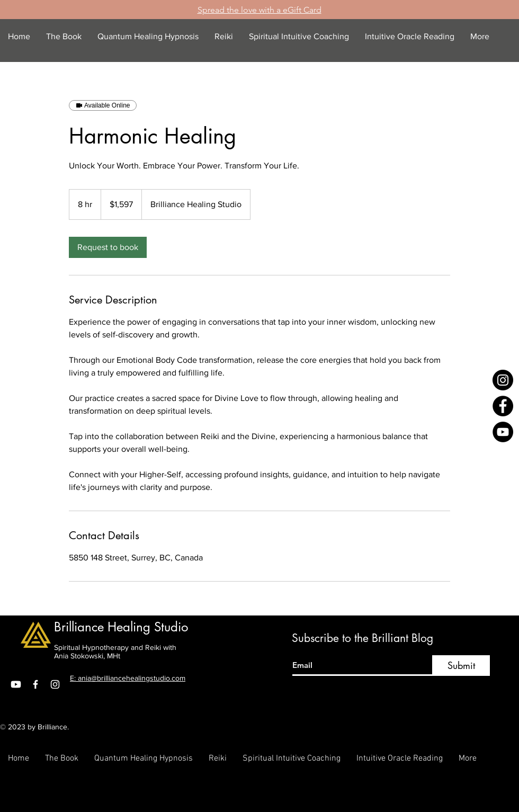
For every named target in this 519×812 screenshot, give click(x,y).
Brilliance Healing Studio (121, 627)
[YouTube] (503, 432)
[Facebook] (503, 406)
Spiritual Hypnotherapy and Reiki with (115, 647)
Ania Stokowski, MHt (87, 656)
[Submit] (461, 666)
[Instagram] (503, 380)
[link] (108, 247)
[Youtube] (16, 684)
